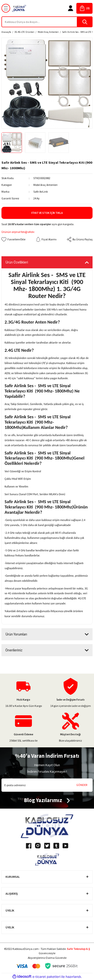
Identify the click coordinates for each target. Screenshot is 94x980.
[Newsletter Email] (47, 785)
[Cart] (84, 8)
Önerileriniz (14, 650)
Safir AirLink (41, 192)
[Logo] (19, 8)
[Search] (47, 22)
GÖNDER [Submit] (82, 785)
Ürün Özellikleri (17, 262)
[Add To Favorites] (13, 239)
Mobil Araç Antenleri (45, 185)
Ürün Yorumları (16, 634)
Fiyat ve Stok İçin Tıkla (47, 213)
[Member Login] (71, 8)
